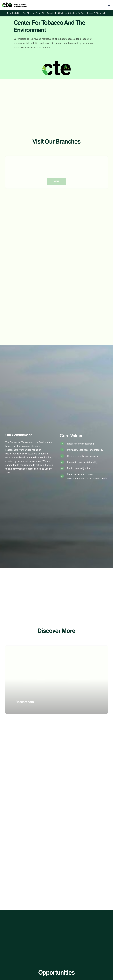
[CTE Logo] (15, 5)
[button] (103, 5)
